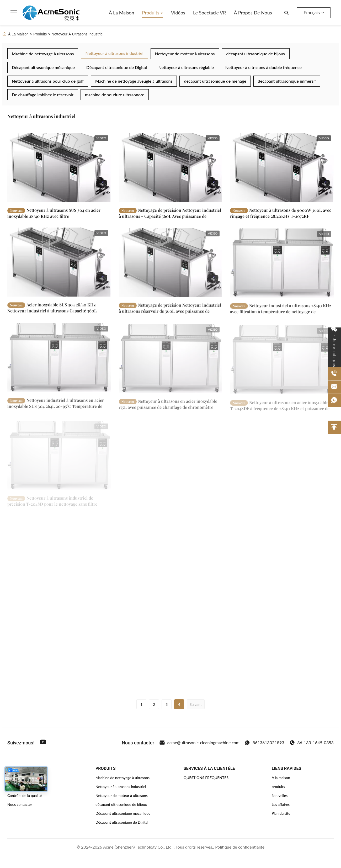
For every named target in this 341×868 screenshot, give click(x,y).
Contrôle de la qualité (25, 795)
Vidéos (178, 13)
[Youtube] (43, 743)
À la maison (122, 13)
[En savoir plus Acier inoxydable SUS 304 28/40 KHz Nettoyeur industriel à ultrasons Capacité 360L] (59, 267)
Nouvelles (280, 795)
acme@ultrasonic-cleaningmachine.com (199, 743)
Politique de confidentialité (240, 847)
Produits (151, 13)
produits (278, 787)
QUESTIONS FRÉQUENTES (206, 778)
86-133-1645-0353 (312, 743)
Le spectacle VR (210, 13)
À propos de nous (253, 13)
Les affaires (281, 804)
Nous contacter (20, 804)
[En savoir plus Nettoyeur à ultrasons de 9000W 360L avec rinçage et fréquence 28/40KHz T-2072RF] (282, 167)
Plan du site (281, 813)
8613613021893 (265, 743)
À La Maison (15, 34)
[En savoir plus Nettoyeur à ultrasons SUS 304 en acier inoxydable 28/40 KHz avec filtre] (59, 167)
